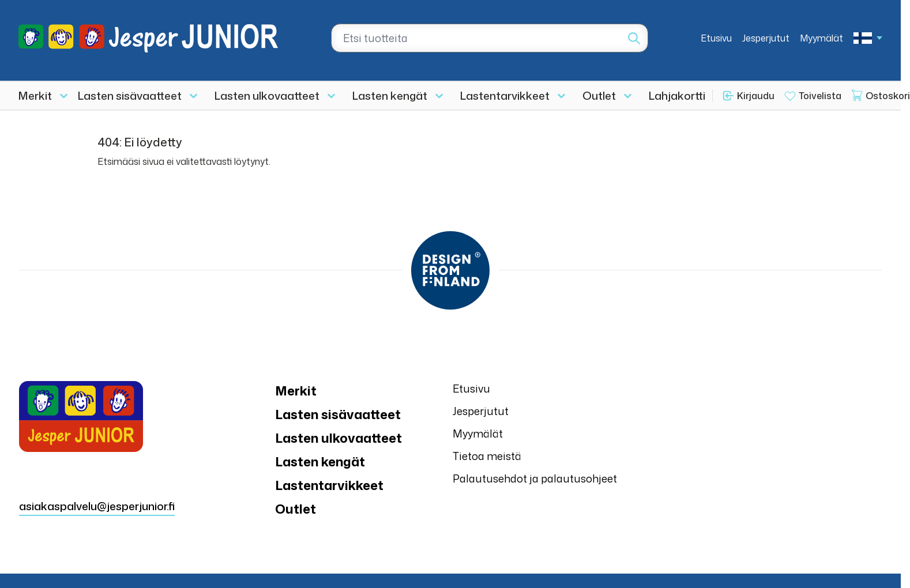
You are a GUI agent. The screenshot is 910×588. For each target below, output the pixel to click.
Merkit (35, 95)
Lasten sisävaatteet (130, 95)
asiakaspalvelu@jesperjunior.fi (97, 506)
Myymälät (821, 38)
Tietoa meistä (487, 456)
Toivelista (820, 96)
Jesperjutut (766, 38)
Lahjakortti (677, 95)
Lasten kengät (390, 95)
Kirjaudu (756, 96)
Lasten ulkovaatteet (267, 95)
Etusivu (716, 38)
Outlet (599, 95)
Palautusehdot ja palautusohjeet (535, 478)
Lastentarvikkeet (505, 95)
